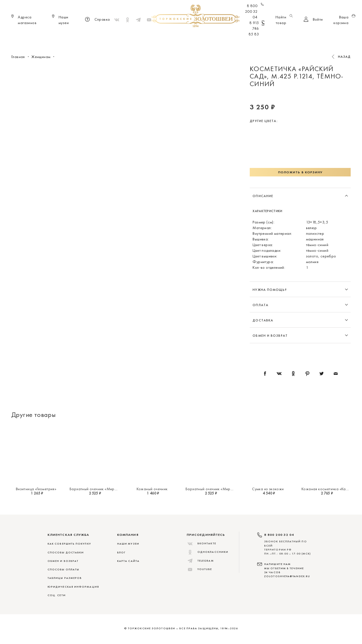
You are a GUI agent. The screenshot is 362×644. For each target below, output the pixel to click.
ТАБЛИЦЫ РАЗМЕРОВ (65, 578)
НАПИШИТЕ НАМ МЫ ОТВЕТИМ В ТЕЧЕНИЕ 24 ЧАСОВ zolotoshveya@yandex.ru (287, 570)
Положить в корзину (300, 172)
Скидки (267, 37)
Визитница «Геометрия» (36, 489)
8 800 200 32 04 (255, 11)
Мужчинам (200, 37)
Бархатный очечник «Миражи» (96, 489)
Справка (97, 20)
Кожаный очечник (152, 489)
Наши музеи (128, 544)
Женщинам (171, 37)
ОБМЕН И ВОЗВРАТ (63, 561)
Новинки (99, 37)
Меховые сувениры (134, 37)
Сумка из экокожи (268, 489)
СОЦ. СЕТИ (57, 595)
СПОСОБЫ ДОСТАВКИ (66, 552)
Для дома (227, 37)
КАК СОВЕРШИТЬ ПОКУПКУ (69, 544)
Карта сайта (128, 561)
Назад (344, 57)
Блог (121, 552)
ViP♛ (248, 37)
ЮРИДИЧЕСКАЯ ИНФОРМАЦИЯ (73, 587)
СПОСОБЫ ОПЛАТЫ (63, 569)
